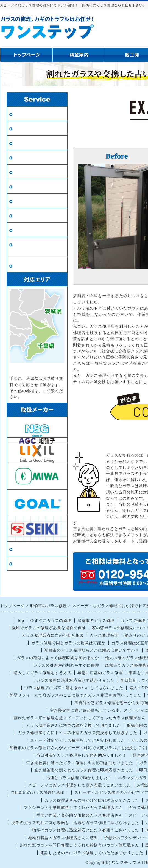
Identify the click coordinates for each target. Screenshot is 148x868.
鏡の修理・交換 (30, 186)
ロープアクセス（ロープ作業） (37, 248)
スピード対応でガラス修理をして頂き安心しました (78, 740)
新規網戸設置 (28, 172)
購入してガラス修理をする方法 (43, 673)
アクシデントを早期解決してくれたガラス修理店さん (73, 808)
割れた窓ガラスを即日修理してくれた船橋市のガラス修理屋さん (79, 845)
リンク (21, 563)
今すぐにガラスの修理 (51, 620)
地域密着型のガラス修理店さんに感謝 (63, 838)
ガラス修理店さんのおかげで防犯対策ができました (92, 800)
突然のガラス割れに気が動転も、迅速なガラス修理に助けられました (75, 823)
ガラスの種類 (28, 201)
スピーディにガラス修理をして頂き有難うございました (79, 785)
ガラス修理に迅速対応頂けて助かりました (75, 680)
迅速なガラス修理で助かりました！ (79, 778)
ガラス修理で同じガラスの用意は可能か (68, 643)
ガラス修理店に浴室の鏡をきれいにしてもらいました (74, 688)
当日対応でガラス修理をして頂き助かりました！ (82, 755)
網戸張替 (23, 157)
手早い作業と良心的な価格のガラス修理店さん (79, 815)
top (21, 620)
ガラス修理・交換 (32, 114)
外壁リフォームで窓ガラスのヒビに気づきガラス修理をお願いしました (76, 695)
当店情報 (23, 549)
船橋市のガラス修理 (96, 620)
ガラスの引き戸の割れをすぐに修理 (66, 665)
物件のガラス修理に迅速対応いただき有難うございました (86, 830)
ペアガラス (25, 128)
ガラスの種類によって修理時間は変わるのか (58, 658)
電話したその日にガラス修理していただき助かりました (92, 853)
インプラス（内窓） (35, 215)
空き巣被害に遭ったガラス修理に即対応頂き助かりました (80, 763)
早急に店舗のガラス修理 (100, 673)
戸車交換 (23, 265)
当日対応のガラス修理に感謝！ (40, 792)
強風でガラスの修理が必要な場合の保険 (49, 628)
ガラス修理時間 (104, 635)
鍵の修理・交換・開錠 (37, 230)
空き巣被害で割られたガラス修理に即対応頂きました (84, 770)
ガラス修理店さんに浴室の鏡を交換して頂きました (73, 725)
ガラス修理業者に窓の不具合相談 (53, 635)
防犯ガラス (25, 143)
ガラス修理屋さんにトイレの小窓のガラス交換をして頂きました (78, 733)
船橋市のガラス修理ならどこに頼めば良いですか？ (92, 650)
